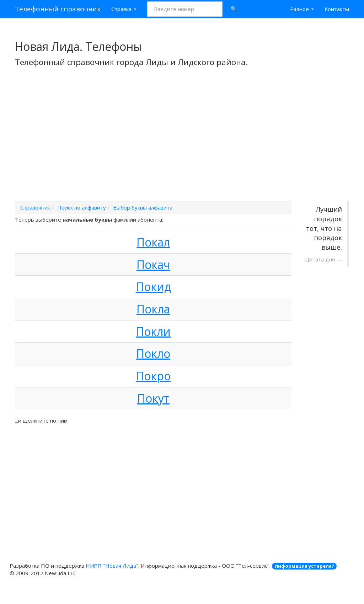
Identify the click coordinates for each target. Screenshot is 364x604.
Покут (153, 398)
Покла (153, 309)
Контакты (337, 9)
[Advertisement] (182, 143)
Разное (302, 9)
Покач (153, 264)
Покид (153, 287)
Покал (153, 242)
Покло (153, 353)
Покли (153, 331)
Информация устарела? (304, 566)
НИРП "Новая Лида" (112, 566)
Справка (124, 9)
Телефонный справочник (58, 9)
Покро (153, 376)
